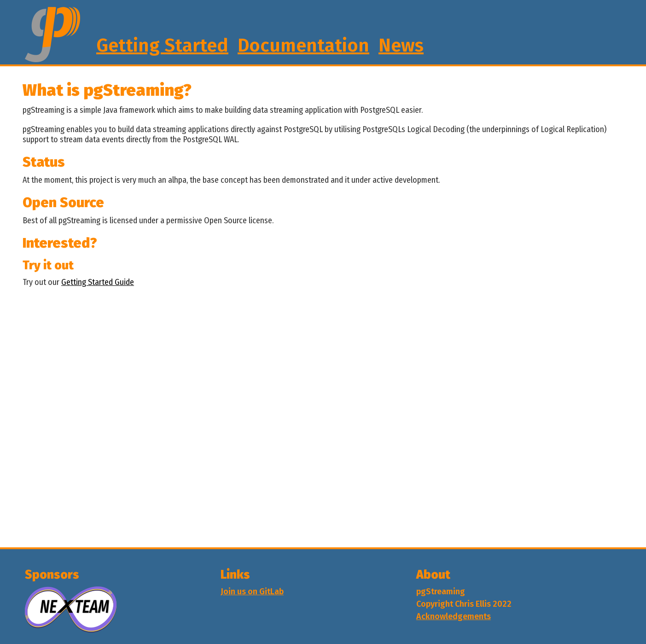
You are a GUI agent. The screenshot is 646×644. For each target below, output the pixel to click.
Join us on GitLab (252, 592)
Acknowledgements (454, 616)
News (401, 46)
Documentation (303, 46)
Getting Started (162, 46)
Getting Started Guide (98, 282)
